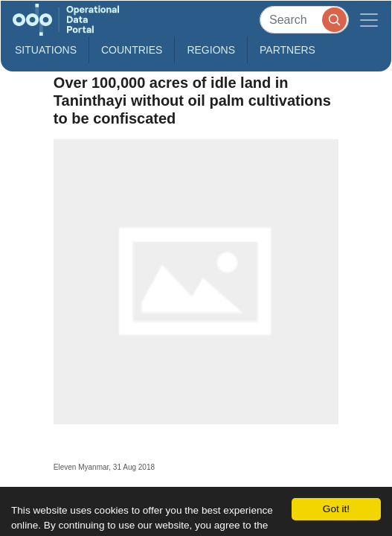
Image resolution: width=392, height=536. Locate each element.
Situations (46, 50)
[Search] (304, 20)
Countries (132, 50)
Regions (211, 50)
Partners (287, 50)
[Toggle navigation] (369, 20)
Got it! (336, 509)
